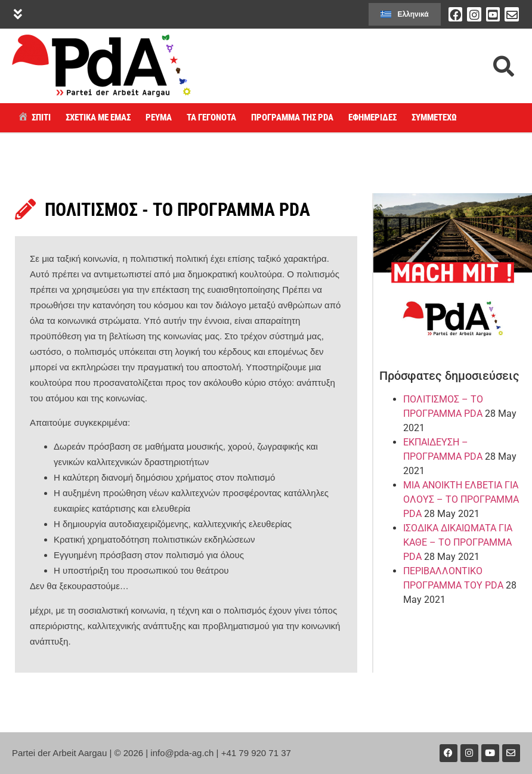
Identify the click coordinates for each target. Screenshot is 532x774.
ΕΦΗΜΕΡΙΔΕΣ (372, 117)
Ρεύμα (159, 117)
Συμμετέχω (434, 117)
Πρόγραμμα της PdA (292, 117)
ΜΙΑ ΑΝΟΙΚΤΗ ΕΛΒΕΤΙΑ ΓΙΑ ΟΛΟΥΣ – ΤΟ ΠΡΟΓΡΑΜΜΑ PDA (461, 499)
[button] (18, 14)
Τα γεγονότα (211, 117)
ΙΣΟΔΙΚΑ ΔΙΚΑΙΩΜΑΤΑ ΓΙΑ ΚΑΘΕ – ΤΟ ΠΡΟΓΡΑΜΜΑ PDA (458, 542)
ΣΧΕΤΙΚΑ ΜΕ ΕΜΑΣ (98, 117)
